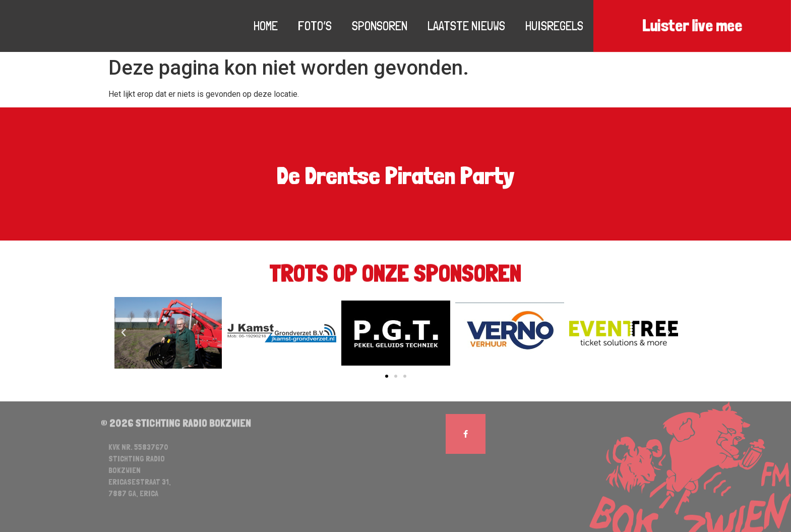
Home (266, 26)
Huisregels (554, 26)
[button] (387, 376)
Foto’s (315, 26)
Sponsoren (380, 26)
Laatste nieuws (466, 26)
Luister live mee (692, 26)
